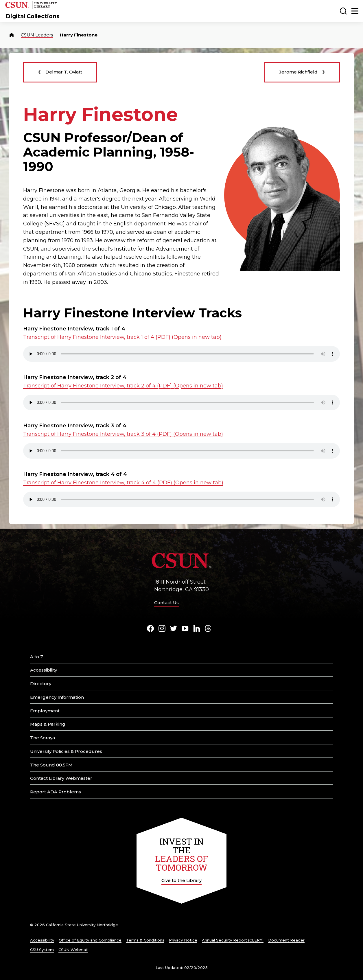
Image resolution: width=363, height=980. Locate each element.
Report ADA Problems (56, 792)
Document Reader (286, 940)
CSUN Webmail (73, 950)
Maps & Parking (48, 724)
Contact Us (166, 603)
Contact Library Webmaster (61, 778)
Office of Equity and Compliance (90, 940)
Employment (45, 711)
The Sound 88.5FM (51, 765)
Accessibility (44, 670)
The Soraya (43, 738)
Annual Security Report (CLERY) (233, 940)
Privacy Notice (183, 940)
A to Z (37, 657)
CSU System (42, 950)
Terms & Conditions (145, 940)
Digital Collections (33, 16)
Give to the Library (181, 880)
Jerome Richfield (302, 71)
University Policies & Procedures (66, 751)
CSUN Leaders (37, 35)
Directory (41, 684)
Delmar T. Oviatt (60, 71)
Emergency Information (57, 697)
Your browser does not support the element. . (181, 354)
